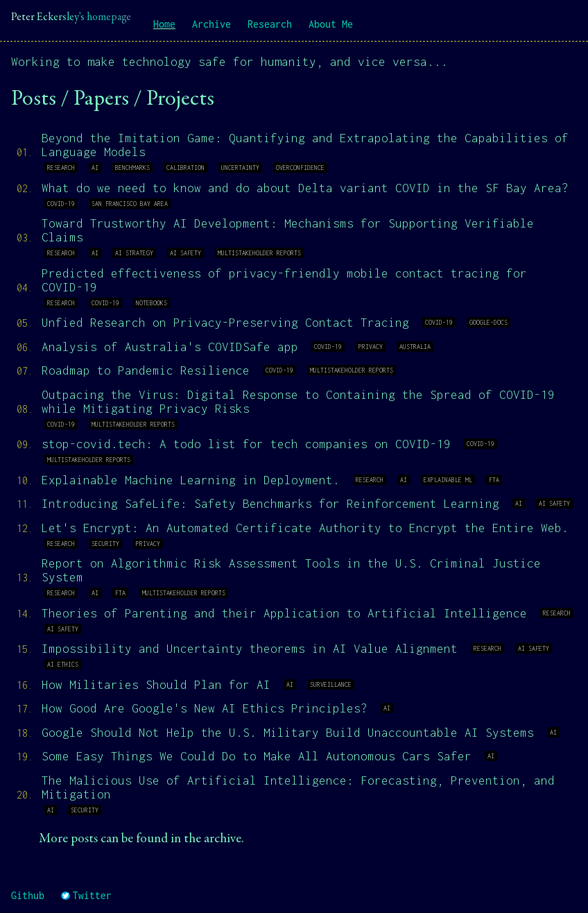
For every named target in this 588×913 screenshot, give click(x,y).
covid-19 (61, 204)
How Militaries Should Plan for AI (156, 685)
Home (164, 24)
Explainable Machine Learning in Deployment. (191, 480)
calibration (185, 168)
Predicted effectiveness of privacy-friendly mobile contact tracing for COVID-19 (284, 280)
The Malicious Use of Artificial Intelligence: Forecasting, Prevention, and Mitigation (298, 787)
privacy (371, 347)
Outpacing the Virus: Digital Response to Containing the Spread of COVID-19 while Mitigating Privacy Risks (298, 402)
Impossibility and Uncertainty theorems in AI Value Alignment (250, 649)
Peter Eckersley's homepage (71, 17)
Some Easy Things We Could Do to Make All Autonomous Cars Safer (257, 756)
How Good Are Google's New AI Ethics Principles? (205, 708)
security (105, 544)
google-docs (488, 322)
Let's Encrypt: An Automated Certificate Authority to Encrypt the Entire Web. (305, 528)
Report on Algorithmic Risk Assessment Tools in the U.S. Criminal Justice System (291, 570)
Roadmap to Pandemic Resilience (146, 370)
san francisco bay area (130, 204)
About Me (331, 24)
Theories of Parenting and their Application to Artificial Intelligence (284, 613)
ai (95, 168)
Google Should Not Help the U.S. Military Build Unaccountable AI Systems (288, 733)
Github (28, 895)
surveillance (331, 684)
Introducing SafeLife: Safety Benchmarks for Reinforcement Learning (270, 504)
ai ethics (63, 664)
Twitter (86, 895)
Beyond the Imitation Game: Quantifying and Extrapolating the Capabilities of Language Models (305, 145)
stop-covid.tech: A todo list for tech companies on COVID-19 (246, 444)
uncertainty (240, 168)
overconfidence (300, 168)
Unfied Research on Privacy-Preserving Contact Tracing (225, 323)
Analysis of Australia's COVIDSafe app (170, 347)
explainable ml (448, 480)
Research (270, 24)
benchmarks (132, 168)
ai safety (185, 253)
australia (415, 347)
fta (494, 480)
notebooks (152, 303)
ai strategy (134, 253)
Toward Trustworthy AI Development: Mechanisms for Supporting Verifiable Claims (288, 230)
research (61, 168)
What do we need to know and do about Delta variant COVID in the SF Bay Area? (305, 188)
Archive (211, 24)
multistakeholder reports (259, 253)
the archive (213, 839)
